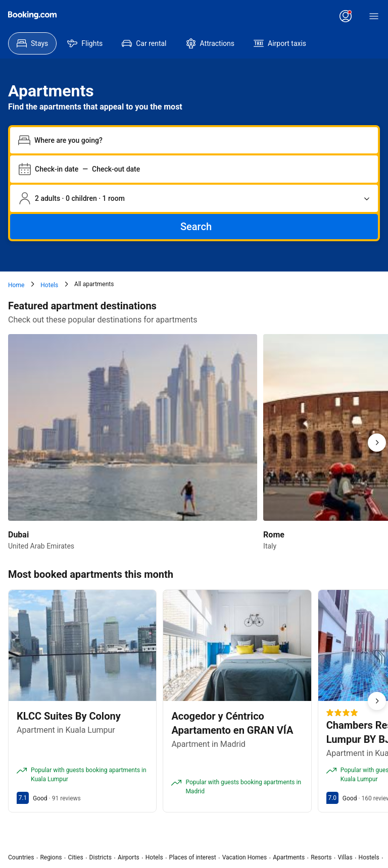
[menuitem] (32, 43)
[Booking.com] (32, 15)
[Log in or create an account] (346, 16)
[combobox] (202, 140)
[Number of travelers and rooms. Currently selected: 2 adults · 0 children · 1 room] (194, 198)
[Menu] (374, 16)
